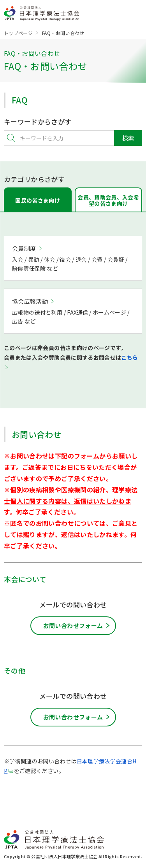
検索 (128, 138)
